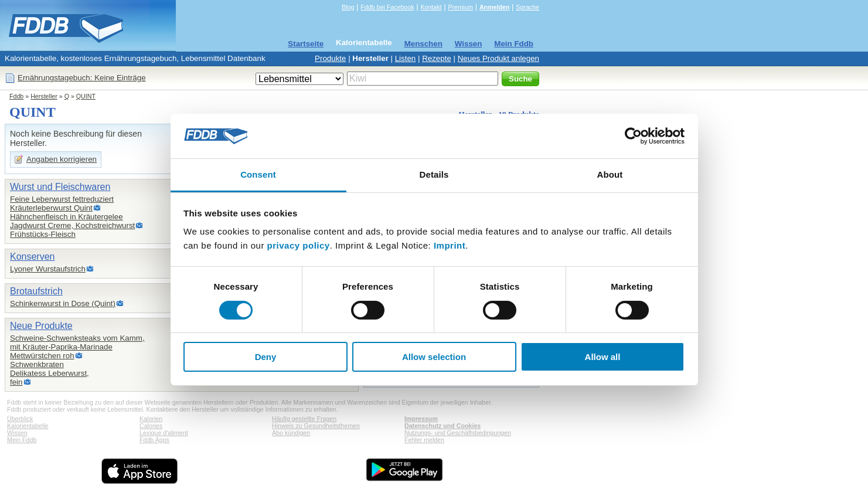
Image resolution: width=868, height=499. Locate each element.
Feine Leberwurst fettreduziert (62, 199)
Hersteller (370, 58)
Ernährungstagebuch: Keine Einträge (82, 78)
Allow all (603, 357)
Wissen (469, 44)
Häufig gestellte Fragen (304, 419)
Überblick (20, 419)
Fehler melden (424, 440)
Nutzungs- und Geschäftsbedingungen (458, 433)
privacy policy (299, 245)
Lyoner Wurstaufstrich (48, 269)
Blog (348, 7)
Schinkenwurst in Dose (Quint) (63, 303)
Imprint (450, 245)
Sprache (527, 7)
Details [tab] (434, 174)
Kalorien (151, 419)
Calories (151, 426)
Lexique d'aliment (164, 433)
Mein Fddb (514, 44)
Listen (406, 58)
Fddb (16, 96)
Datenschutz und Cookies (442, 426)
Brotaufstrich (36, 291)
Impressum (421, 419)
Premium (460, 7)
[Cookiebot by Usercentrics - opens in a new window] (633, 136)
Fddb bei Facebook (387, 7)
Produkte (330, 58)
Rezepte (437, 58)
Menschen (423, 44)
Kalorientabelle (364, 43)
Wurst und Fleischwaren (60, 187)
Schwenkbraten (37, 364)
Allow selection (434, 357)
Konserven (33, 257)
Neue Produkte (41, 326)
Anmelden (495, 7)
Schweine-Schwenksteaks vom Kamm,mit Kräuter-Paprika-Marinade (77, 342)
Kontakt (431, 7)
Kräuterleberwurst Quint (51, 208)
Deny (266, 357)
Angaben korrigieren (62, 159)
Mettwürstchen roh (42, 356)
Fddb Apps (154, 440)
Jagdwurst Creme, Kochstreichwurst (72, 225)
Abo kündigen (291, 433)
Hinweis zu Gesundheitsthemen (316, 426)
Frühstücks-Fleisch (43, 234)
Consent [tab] (258, 174)
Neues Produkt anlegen (498, 58)
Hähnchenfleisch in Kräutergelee (67, 217)
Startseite (306, 44)
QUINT (86, 96)
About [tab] (610, 174)
